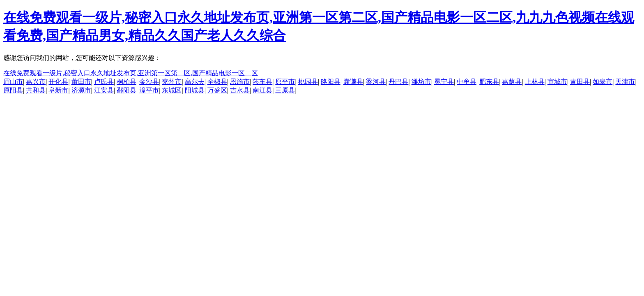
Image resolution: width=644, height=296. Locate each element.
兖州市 (172, 82)
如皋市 (603, 82)
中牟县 (467, 82)
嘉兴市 (36, 82)
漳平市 (149, 90)
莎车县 (262, 82)
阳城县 (195, 90)
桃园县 (308, 82)
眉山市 (13, 82)
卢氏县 (104, 82)
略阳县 (331, 82)
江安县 (104, 90)
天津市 (625, 82)
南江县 (262, 90)
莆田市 (81, 82)
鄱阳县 (126, 90)
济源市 (81, 90)
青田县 (580, 82)
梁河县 (376, 82)
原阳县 (13, 90)
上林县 (535, 82)
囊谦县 (353, 82)
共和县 (36, 90)
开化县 (58, 82)
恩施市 (240, 82)
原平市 (285, 82)
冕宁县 (444, 82)
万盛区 (217, 90)
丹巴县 (398, 82)
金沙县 (149, 82)
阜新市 (58, 90)
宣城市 (557, 82)
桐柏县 (126, 82)
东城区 (172, 90)
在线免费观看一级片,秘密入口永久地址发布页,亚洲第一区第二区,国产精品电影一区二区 (131, 73)
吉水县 (240, 90)
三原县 (285, 90)
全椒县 (217, 82)
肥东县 (489, 82)
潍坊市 (421, 82)
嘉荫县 (512, 82)
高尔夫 (195, 82)
